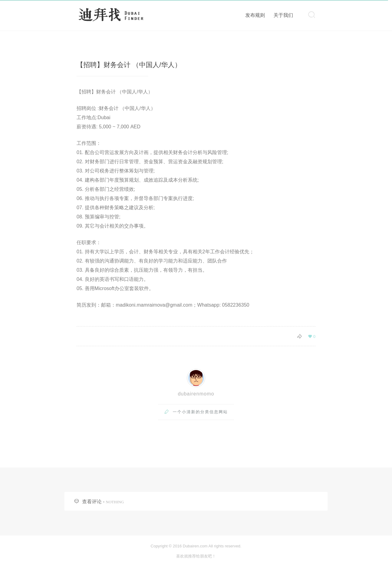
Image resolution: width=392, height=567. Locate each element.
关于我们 (283, 15)
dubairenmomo (196, 394)
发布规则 (255, 15)
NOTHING (115, 502)
